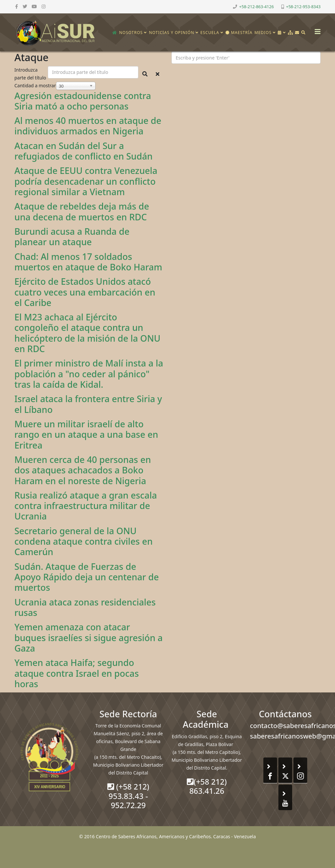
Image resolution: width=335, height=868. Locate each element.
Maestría (239, 33)
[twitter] (25, 6)
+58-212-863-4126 (256, 7)
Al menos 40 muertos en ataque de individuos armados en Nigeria (88, 126)
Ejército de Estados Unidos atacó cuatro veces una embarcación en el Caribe (85, 292)
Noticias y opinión (171, 33)
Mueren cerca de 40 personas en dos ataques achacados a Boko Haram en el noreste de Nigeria (83, 470)
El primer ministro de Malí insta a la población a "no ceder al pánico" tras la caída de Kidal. (89, 374)
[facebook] (17, 6)
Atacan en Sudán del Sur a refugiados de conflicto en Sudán (84, 151)
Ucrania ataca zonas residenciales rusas (85, 607)
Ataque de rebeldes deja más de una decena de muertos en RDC (82, 211)
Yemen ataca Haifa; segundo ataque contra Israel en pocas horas (77, 673)
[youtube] (34, 6)
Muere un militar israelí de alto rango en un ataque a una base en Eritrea (86, 434)
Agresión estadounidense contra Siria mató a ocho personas (83, 101)
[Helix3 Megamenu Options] (316, 30)
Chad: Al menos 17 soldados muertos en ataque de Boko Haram (88, 262)
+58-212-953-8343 (303, 7)
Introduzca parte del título (31, 74)
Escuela (210, 33)
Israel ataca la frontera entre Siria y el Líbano (88, 404)
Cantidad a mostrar (35, 85)
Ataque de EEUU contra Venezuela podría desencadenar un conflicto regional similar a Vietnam (86, 181)
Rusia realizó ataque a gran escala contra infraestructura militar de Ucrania (86, 506)
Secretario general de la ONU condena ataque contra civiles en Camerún (84, 541)
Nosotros (131, 33)
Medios (263, 33)
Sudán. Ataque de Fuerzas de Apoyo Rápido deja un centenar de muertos (87, 577)
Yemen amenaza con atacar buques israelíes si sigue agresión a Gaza (88, 638)
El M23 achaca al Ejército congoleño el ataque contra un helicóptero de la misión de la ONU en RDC (88, 333)
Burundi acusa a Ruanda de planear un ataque (72, 237)
